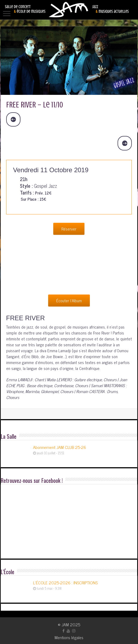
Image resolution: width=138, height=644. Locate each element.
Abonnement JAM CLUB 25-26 (60, 447)
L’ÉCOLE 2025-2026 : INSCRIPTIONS (65, 582)
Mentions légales (69, 637)
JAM (65, 624)
